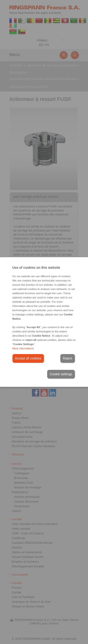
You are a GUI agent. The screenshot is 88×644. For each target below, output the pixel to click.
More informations (23, 348)
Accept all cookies (28, 358)
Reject (68, 358)
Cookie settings (61, 374)
